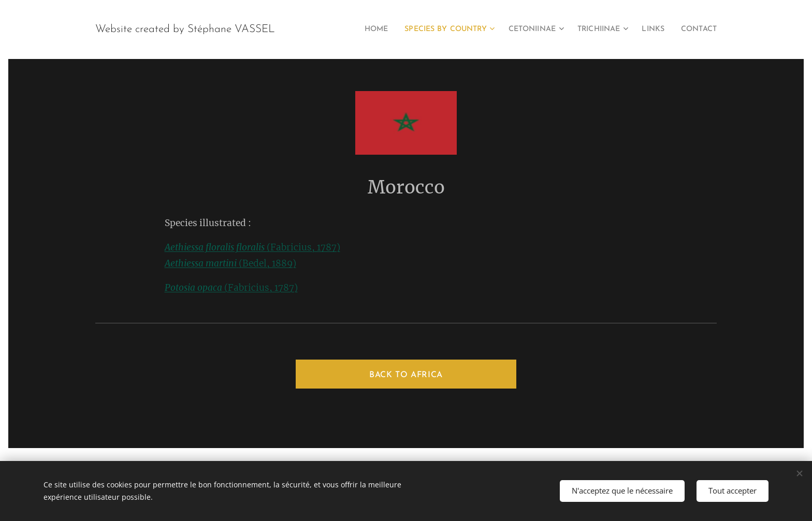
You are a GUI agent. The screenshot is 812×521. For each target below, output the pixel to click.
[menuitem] (350, 29)
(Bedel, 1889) (230, 263)
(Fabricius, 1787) (252, 247)
